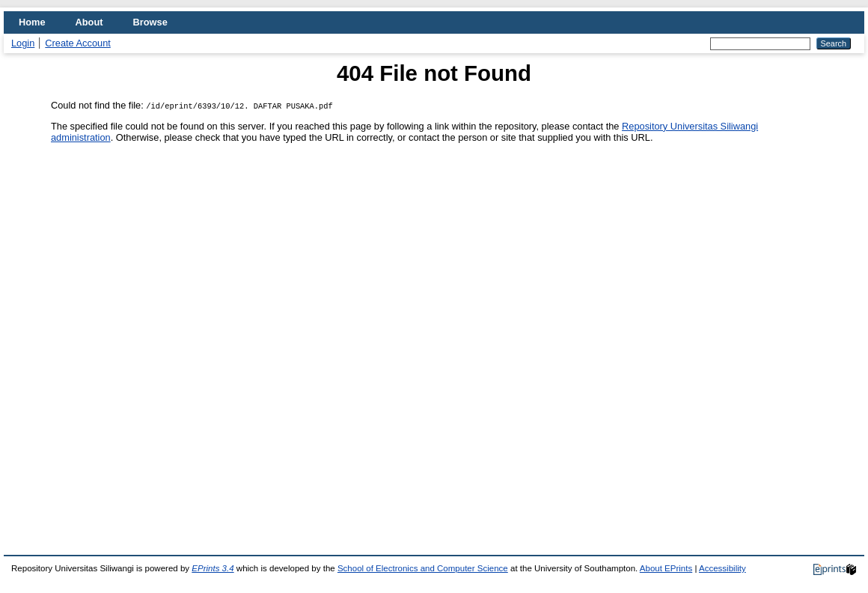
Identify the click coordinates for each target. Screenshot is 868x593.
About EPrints (666, 568)
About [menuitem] (89, 22)
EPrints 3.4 (213, 568)
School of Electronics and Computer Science (423, 568)
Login (23, 43)
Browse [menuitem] (150, 22)
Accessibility (722, 568)
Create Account (78, 43)
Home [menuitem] (32, 22)
